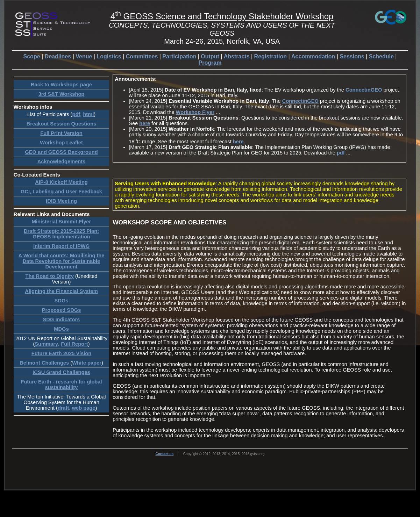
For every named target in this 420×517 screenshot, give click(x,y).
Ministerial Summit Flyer (61, 222)
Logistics (109, 56)
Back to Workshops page (61, 85)
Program (210, 63)
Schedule (381, 56)
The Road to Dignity (49, 276)
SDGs (62, 301)
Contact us (165, 454)
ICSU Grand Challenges (61, 372)
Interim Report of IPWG (61, 246)
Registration (270, 56)
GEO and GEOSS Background (61, 152)
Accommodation (313, 56)
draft (63, 408)
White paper (87, 363)
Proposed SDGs (62, 310)
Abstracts (237, 56)
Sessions (352, 56)
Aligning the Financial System (61, 291)
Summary (46, 344)
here (145, 123)
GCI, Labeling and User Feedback (61, 192)
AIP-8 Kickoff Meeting (61, 182)
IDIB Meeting (61, 201)
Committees (142, 56)
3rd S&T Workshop (62, 94)
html (88, 114)
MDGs (61, 329)
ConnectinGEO (364, 90)
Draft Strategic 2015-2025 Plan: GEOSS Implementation (61, 234)
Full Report (74, 344)
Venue (84, 56)
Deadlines (58, 56)
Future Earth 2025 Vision (62, 353)
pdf (76, 114)
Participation (179, 56)
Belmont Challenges (44, 363)
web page (84, 408)
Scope (32, 56)
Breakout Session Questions (62, 124)
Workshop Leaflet (61, 143)
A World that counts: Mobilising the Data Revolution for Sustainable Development (62, 261)
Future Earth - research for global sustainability (61, 385)
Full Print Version (61, 133)
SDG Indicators (62, 319)
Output (210, 56)
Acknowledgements (62, 161)
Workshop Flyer (195, 112)
